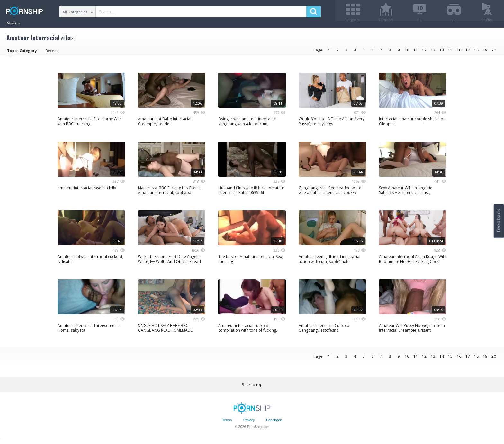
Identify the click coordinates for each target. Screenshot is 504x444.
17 (468, 52)
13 (433, 52)
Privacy (249, 422)
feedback (499, 221)
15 (450, 52)
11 (416, 52)
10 (407, 52)
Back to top (252, 387)
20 (494, 52)
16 (459, 52)
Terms (227, 422)
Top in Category (22, 53)
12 (424, 52)
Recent (52, 53)
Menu (14, 23)
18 (476, 52)
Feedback (274, 422)
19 (485, 52)
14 (442, 52)
